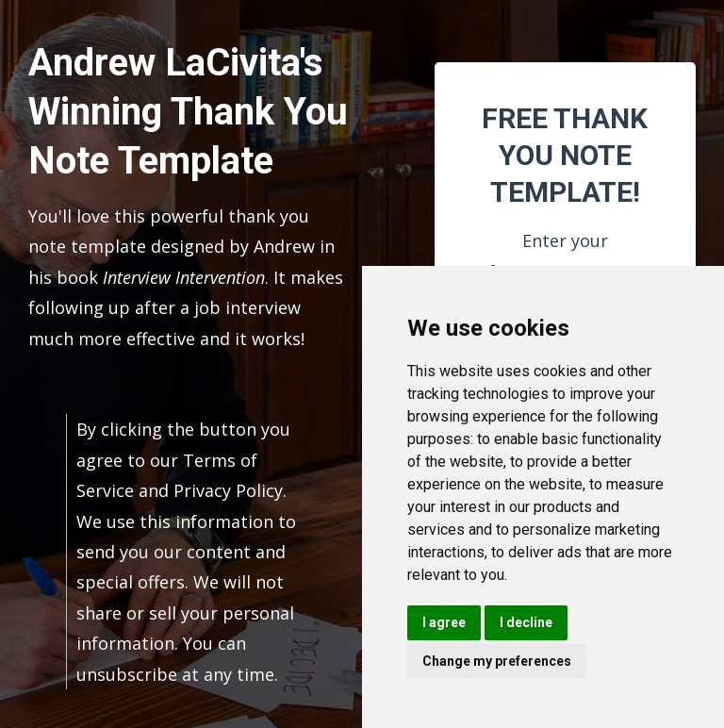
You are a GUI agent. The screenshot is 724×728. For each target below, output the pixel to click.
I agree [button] (444, 622)
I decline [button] (526, 622)
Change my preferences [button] (497, 661)
